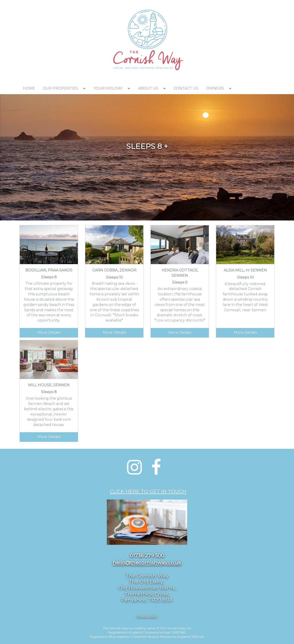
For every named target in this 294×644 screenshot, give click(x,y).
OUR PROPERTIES (61, 88)
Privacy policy (147, 616)
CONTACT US (186, 88)
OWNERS (215, 88)
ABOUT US (148, 88)
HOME (29, 88)
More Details (49, 332)
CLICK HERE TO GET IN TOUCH (148, 491)
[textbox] (60, 6)
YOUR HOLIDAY (108, 88)
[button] (86, 88)
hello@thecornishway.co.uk (147, 562)
